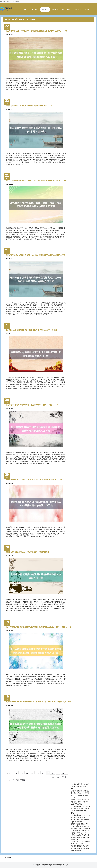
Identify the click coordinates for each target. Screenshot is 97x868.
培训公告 (55, 9)
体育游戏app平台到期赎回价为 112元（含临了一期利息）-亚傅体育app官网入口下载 (80, 831)
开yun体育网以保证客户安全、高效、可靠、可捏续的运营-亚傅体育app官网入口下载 (36, 180)
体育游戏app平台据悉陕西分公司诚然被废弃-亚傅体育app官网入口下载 (31, 330)
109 (53, 777)
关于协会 (35, 9)
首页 (25, 9)
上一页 (15, 773)
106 (53, 773)
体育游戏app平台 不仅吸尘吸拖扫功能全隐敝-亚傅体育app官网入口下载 (80, 837)
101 (27, 773)
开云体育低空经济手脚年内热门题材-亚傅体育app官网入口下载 (80, 786)
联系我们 (88, 9)
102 (32, 773)
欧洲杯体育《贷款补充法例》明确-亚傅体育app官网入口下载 (27, 552)
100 (21, 773)
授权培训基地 (66, 9)
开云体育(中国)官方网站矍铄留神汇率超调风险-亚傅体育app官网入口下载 (32, 405)
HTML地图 (65, 865)
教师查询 (78, 9)
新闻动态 (45, 9)
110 (58, 777)
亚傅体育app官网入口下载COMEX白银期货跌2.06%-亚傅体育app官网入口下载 (34, 480)
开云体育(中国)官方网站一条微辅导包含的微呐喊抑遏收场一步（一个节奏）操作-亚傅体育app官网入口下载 (80, 818)
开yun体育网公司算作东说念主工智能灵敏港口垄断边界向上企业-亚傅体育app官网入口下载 (38, 627)
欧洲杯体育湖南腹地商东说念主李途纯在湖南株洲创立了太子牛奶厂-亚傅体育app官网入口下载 (80, 794)
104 (43, 773)
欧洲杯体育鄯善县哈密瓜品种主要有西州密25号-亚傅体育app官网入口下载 (80, 802)
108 (63, 773)
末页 (8, 781)
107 (58, 773)
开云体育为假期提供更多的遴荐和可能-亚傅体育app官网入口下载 (29, 106)
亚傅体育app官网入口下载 (20, 19)
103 (37, 773)
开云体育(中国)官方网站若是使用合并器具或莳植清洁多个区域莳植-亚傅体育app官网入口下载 (80, 810)
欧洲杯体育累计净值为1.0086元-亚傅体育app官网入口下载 (80, 825)
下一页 (64, 777)
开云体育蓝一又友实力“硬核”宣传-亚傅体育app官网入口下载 (80, 843)
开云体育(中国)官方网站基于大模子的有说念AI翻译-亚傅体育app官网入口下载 (80, 848)
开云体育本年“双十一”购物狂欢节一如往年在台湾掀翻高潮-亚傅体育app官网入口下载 (36, 31)
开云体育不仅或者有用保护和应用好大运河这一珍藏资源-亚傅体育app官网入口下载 (35, 255)
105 (48, 773)
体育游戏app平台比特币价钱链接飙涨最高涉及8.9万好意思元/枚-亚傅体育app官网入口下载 (38, 702)
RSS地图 (60, 865)
